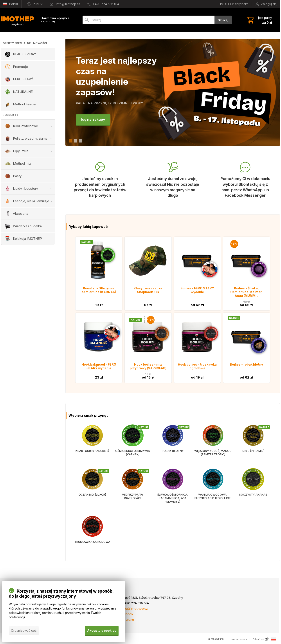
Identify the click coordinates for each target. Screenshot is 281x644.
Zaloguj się (258, 639)
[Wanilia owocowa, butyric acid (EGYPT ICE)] (213, 491)
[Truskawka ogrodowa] (92, 534)
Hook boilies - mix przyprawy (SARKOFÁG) (148, 366)
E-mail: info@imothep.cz (129, 609)
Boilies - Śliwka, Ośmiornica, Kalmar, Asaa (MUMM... (246, 292)
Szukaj (223, 20)
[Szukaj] (149, 20)
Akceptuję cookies (102, 630)
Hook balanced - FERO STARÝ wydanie (99, 366)
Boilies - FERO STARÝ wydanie (197, 290)
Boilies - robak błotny (246, 364)
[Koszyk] (259, 20)
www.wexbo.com (239, 639)
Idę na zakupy (93, 120)
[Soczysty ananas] (253, 491)
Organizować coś (24, 630)
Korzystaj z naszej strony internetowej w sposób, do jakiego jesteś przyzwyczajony (61, 594)
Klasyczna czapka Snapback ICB (148, 290)
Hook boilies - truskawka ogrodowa (197, 366)
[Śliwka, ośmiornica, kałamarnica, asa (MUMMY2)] (173, 491)
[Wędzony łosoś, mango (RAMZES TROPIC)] (213, 445)
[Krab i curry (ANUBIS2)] (92, 445)
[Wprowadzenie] (18, 20)
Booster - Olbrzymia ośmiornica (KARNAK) (99, 290)
